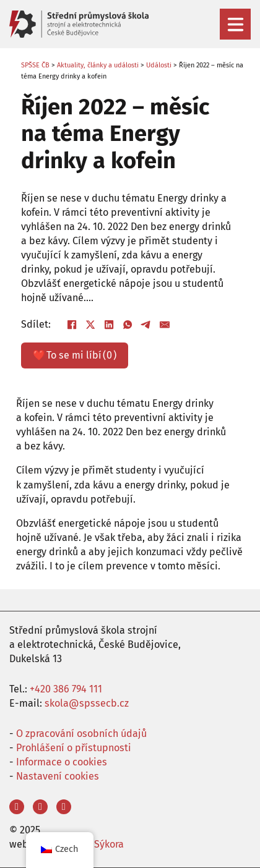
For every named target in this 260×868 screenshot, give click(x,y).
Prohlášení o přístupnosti (74, 748)
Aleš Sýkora (98, 844)
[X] (90, 325)
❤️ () (74, 355)
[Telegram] (146, 325)
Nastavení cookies (58, 776)
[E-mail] (165, 325)
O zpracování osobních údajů (81, 734)
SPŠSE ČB (35, 65)
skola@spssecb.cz (87, 703)
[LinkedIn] (109, 325)
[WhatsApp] (128, 325)
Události (159, 65)
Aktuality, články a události (98, 65)
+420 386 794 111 (66, 689)
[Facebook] (72, 325)
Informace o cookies (62, 762)
